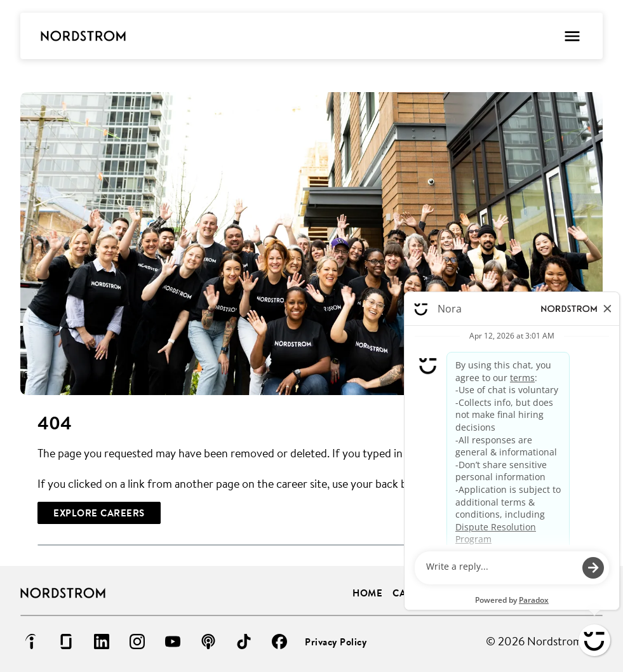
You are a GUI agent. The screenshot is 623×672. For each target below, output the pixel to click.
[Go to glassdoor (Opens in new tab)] (66, 642)
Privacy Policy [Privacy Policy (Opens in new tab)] (336, 642)
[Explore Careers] (99, 513)
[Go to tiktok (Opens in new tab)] (244, 642)
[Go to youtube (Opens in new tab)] (173, 642)
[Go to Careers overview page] (83, 36)
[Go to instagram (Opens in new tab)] (137, 642)
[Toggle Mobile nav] (572, 36)
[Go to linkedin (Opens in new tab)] (102, 642)
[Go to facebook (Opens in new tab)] (279, 642)
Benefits (470, 593)
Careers (415, 593)
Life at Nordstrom (553, 593)
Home (367, 593)
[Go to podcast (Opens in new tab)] (208, 642)
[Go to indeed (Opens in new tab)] (30, 642)
